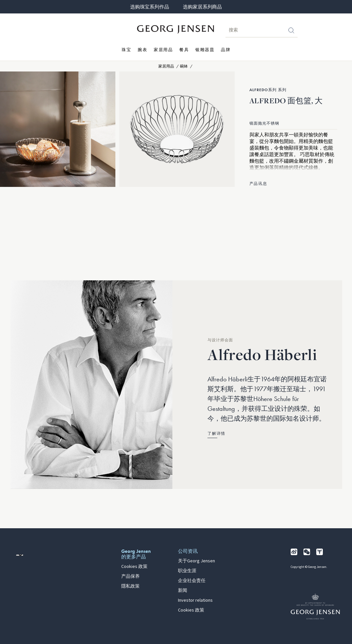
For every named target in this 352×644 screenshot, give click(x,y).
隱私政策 (130, 586)
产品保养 (130, 576)
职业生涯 (187, 571)
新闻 (183, 591)
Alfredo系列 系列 (268, 90)
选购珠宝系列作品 (149, 7)
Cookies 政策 (134, 567)
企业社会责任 (192, 581)
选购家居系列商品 (202, 7)
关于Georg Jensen (196, 561)
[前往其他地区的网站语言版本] (20, 555)
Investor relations (195, 600)
